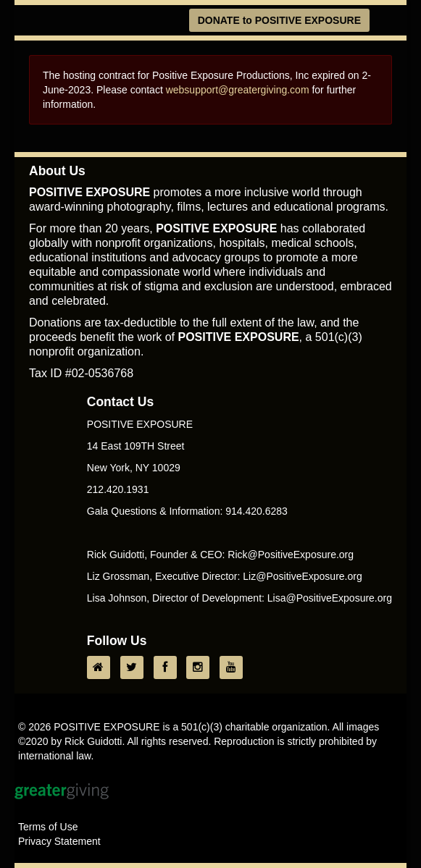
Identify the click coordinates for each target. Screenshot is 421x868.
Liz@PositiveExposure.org (302, 576)
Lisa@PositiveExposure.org (330, 598)
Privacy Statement (59, 841)
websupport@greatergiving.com (238, 90)
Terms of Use (48, 827)
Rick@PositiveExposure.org (291, 555)
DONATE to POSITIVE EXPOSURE (279, 20)
